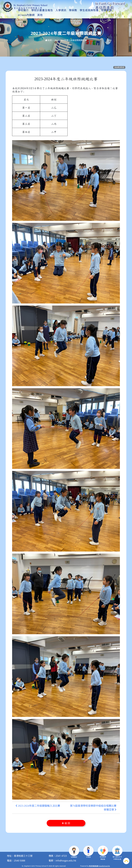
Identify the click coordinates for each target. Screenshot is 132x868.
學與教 (79, 15)
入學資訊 (67, 15)
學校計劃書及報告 (48, 15)
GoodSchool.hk (104, 866)
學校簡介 (30, 15)
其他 (111, 15)
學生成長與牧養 (95, 15)
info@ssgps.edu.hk (66, 861)
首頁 (48, 40)
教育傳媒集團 (94, 866)
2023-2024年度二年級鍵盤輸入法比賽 (38, 806)
